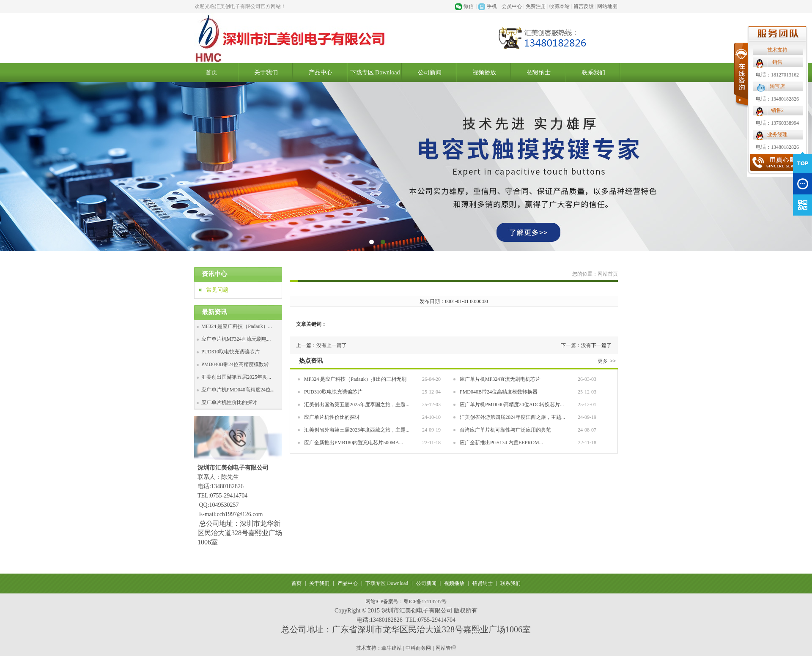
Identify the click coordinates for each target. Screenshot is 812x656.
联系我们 (593, 72)
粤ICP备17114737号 (425, 601)
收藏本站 (560, 6)
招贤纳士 (539, 72)
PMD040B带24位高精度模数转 (235, 364)
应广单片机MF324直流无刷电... (236, 339)
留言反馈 (584, 6)
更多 (608, 361)
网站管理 (446, 648)
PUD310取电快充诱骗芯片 (230, 352)
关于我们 (266, 72)
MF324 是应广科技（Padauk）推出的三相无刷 (355, 379)
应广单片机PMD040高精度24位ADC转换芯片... (512, 405)
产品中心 (321, 72)
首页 (211, 72)
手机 (492, 6)
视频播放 (454, 583)
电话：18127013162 (498, 75)
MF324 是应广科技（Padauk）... (237, 326)
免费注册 (536, 6)
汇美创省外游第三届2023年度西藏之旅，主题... (357, 430)
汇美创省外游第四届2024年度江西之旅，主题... (512, 417)
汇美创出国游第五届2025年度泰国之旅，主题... (357, 405)
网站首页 (608, 274)
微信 (469, 6)
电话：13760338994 (498, 123)
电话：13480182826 (498, 99)
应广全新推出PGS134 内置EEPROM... (501, 443)
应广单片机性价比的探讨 (229, 402)
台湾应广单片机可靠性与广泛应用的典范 (505, 430)
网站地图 (607, 6)
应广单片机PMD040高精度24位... (238, 390)
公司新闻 (430, 72)
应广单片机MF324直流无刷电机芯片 (500, 379)
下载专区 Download (375, 72)
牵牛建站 (392, 648)
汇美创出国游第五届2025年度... (236, 377)
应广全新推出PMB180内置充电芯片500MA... (354, 443)
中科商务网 (418, 648)
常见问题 (217, 290)
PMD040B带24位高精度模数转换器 (499, 392)
